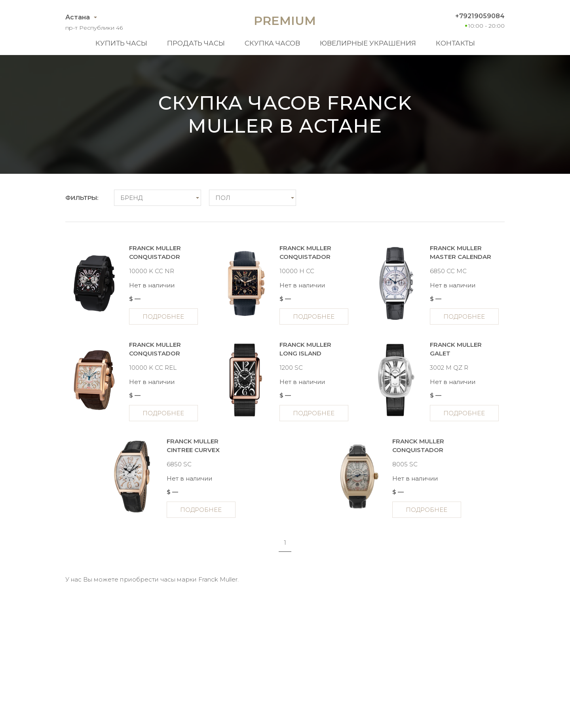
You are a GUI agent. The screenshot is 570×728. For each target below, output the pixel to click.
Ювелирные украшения (368, 43)
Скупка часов (272, 43)
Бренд (131, 198)
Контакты (455, 43)
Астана (78, 17)
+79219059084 (480, 16)
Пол (223, 198)
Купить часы (121, 43)
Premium (285, 21)
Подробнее (163, 316)
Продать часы (196, 43)
